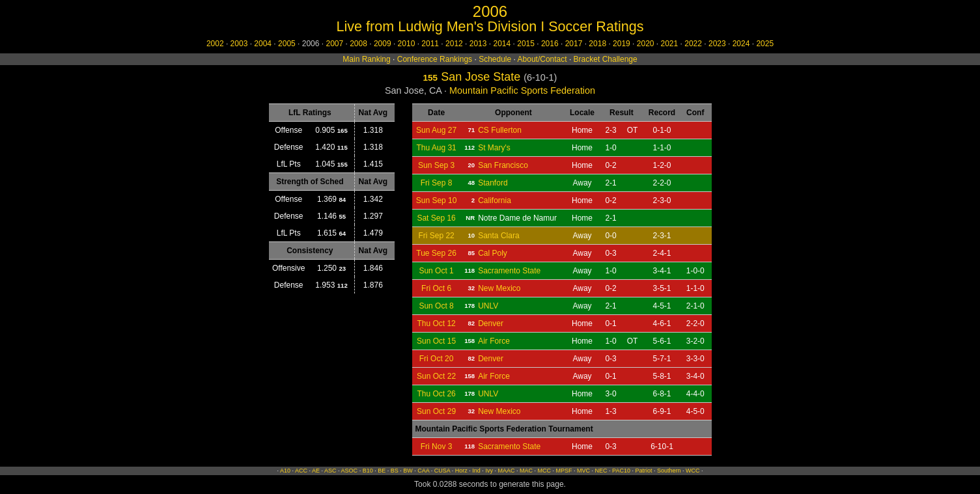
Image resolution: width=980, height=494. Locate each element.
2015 (526, 44)
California (495, 200)
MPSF (564, 471)
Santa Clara (498, 236)
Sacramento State (509, 271)
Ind (476, 471)
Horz (461, 471)
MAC (526, 471)
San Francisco (503, 165)
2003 (239, 44)
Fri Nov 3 (437, 446)
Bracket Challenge (606, 59)
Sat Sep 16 (436, 218)
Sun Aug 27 (436, 130)
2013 (478, 44)
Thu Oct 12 (436, 323)
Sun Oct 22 (436, 376)
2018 (597, 44)
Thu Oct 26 (436, 394)
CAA (423, 471)
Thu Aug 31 (436, 148)
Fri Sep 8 (437, 183)
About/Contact (542, 59)
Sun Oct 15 (436, 341)
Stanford (493, 183)
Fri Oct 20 (437, 359)
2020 (646, 44)
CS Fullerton (500, 130)
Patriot (643, 471)
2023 (717, 44)
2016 (550, 44)
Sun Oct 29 (436, 411)
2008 (358, 44)
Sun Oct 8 (436, 306)
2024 (741, 44)
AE (316, 471)
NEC (601, 471)
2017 (574, 44)
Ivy (489, 471)
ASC (330, 471)
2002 (215, 44)
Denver (491, 323)
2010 (407, 44)
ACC (301, 471)
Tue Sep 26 (436, 253)
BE (382, 471)
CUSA (442, 471)
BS (395, 471)
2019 (622, 44)
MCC (544, 471)
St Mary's (494, 148)
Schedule (495, 59)
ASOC (350, 471)
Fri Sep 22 (436, 236)
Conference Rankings (435, 59)
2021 (670, 44)
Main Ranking (366, 59)
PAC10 (621, 471)
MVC (583, 471)
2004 (263, 44)
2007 (334, 44)
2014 (502, 44)
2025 (765, 44)
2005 (287, 44)
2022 (693, 44)
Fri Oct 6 (436, 288)
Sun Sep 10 (437, 200)
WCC (693, 471)
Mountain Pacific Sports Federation (522, 90)
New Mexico (499, 288)
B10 (368, 471)
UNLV (488, 306)
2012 (454, 44)
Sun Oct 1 (436, 271)
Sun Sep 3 (436, 165)
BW (408, 471)
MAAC (506, 471)
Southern (669, 471)
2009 (383, 44)
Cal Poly (493, 253)
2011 (430, 44)
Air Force (494, 341)
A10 (285, 471)
